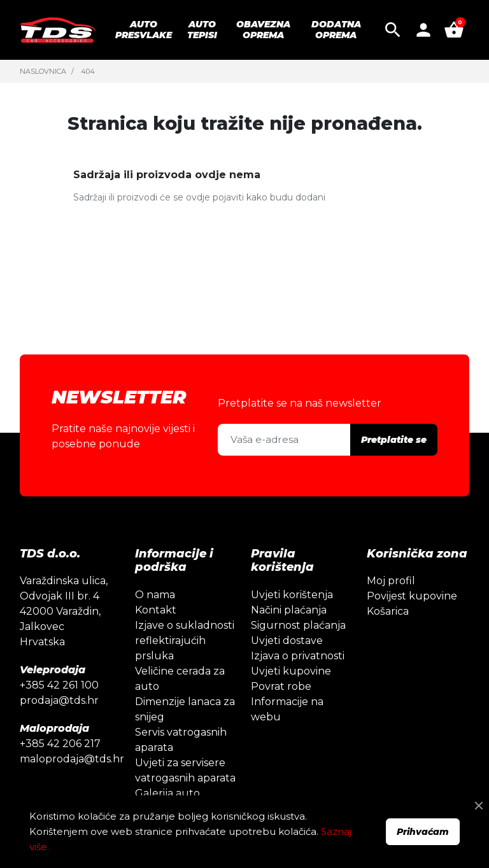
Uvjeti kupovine (291, 671)
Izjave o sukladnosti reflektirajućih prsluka (185, 640)
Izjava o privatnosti (298, 656)
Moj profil (391, 581)
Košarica (388, 611)
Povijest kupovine (412, 596)
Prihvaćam (423, 832)
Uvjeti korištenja (292, 595)
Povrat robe (281, 686)
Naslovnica (43, 71)
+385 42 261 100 (59, 685)
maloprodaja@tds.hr (72, 759)
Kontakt (156, 610)
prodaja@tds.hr (59, 700)
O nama (155, 595)
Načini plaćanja (289, 610)
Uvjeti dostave (287, 640)
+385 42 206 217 (60, 744)
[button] (393, 30)
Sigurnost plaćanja (298, 625)
